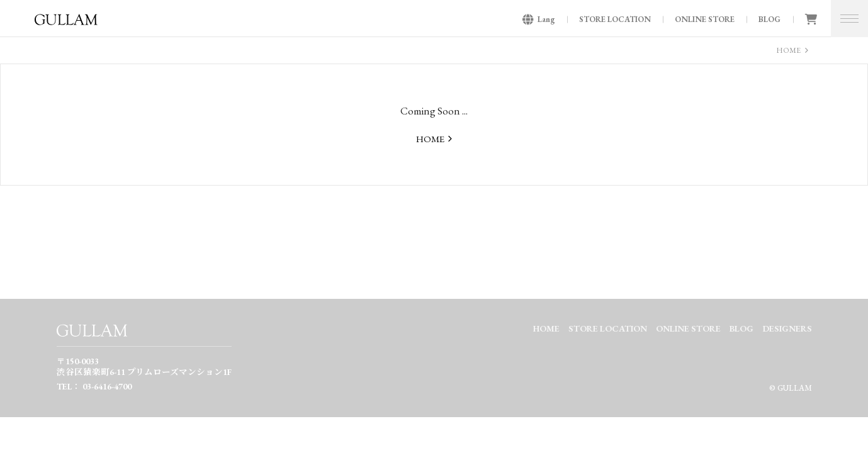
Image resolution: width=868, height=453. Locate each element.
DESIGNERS (787, 328)
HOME (788, 50)
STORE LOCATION (615, 19)
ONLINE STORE (705, 19)
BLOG (769, 19)
